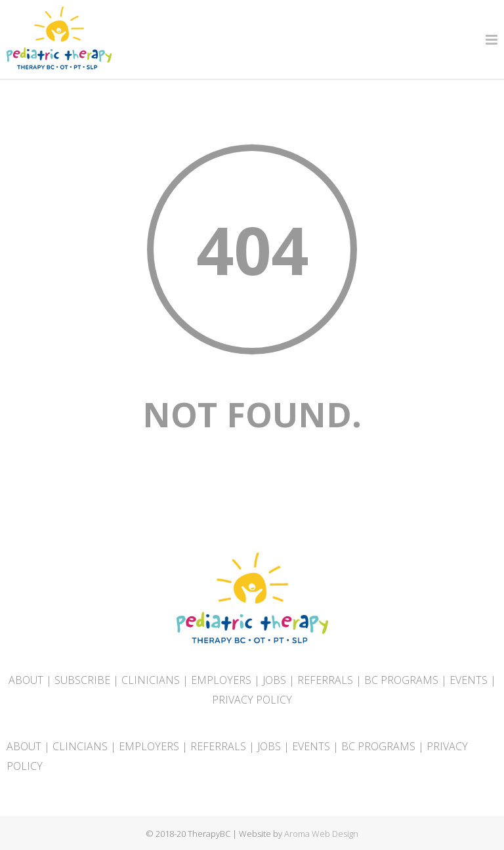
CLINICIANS (151, 680)
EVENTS (469, 680)
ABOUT (26, 680)
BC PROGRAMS (401, 680)
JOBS (274, 680)
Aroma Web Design (321, 834)
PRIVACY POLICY (252, 700)
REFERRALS (325, 680)
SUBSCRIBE (82, 680)
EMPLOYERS (221, 680)
